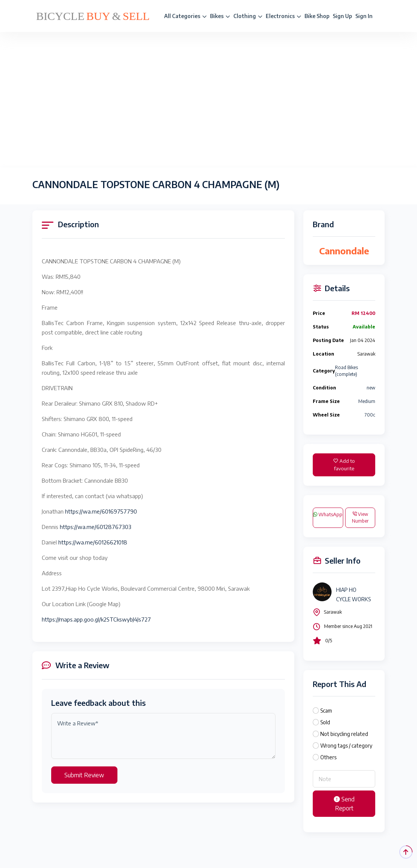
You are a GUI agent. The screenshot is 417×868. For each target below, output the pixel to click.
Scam (326, 711)
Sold (325, 722)
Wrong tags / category (346, 746)
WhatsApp (328, 514)
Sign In (364, 16)
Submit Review (84, 775)
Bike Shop (317, 16)
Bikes (220, 16)
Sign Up (342, 16)
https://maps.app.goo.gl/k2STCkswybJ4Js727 (96, 619)
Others (328, 757)
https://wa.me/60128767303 (96, 527)
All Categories (185, 16)
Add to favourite (344, 465)
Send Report (344, 804)
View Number (360, 518)
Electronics (283, 16)
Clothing (248, 16)
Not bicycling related (344, 734)
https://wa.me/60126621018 (93, 542)
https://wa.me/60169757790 (101, 511)
